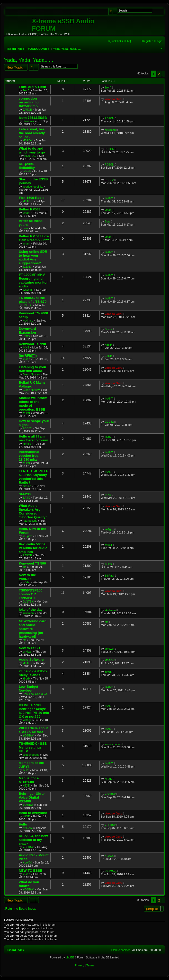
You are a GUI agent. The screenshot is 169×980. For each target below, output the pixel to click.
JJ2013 (27, 267)
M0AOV (28, 201)
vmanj (26, 213)
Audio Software (31, 660)
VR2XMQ (111, 871)
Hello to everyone (33, 813)
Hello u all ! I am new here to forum (33, 438)
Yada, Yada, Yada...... (29, 60)
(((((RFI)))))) (28, 356)
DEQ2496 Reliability (27, 166)
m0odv (27, 171)
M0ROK (28, 140)
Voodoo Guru (114, 99)
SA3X (26, 498)
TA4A (26, 90)
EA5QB (27, 110)
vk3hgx (27, 720)
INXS (26, 347)
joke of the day (31, 610)
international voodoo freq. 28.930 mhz (29, 456)
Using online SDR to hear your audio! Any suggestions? (33, 257)
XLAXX (27, 862)
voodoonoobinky (33, 187)
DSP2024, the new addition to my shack (33, 840)
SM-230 (25, 494)
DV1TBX (28, 601)
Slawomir (28, 121)
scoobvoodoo (31, 755)
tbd (25, 567)
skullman (110, 130)
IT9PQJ (27, 305)
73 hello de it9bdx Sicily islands (33, 673)
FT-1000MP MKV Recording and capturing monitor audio (33, 280)
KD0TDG (30, 156)
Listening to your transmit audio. (33, 369)
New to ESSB (29, 648)
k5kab (26, 359)
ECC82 (109, 180)
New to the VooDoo (27, 577)
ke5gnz (27, 536)
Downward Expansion (27, 331)
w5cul (108, 545)
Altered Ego (30, 521)
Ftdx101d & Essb (32, 87)
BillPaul (109, 576)
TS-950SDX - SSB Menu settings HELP (33, 747)
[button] (164, 74)
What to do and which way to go (32, 150)
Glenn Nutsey (31, 374)
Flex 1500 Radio (32, 198)
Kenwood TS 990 (32, 344)
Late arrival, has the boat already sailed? (32, 133)
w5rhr (26, 582)
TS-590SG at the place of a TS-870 (33, 300)
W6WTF (28, 290)
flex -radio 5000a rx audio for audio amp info (33, 548)
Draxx (26, 336)
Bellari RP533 (30, 209)
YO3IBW (28, 735)
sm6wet (28, 652)
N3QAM (28, 828)
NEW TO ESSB (31, 871)
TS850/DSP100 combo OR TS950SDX (31, 594)
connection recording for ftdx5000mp (29, 102)
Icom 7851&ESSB (33, 118)
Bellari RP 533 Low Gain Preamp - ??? (34, 238)
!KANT (109, 198)
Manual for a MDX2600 (29, 780)
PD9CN (109, 118)
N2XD (26, 785)
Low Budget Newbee (28, 688)
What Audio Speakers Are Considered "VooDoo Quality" (33, 511)
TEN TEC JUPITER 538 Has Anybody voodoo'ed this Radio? (34, 477)
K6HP (108, 345)
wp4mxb (28, 321)
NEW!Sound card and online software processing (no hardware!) (33, 629)
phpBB (70, 957)
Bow (25, 228)
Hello (23, 824)
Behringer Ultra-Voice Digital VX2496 (32, 797)
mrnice (27, 444)
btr (24, 640)
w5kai (26, 413)
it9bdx (26, 678)
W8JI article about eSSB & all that (33, 730)
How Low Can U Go (35, 694)
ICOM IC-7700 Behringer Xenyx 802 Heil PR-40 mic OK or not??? (34, 711)
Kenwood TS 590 (32, 563)
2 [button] (159, 74)
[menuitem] (128, 41)
